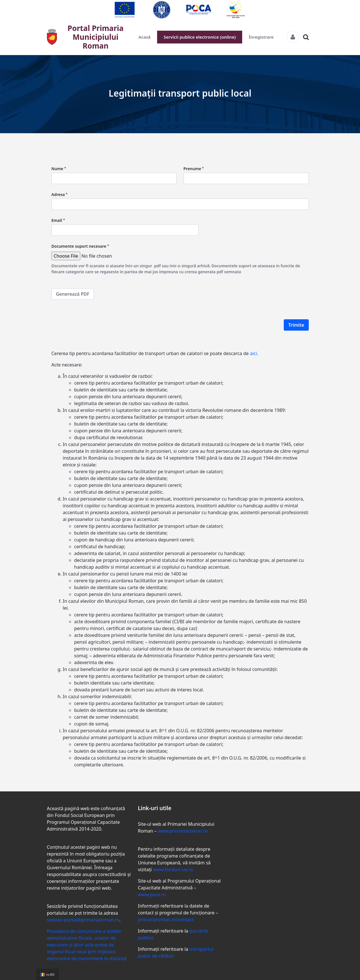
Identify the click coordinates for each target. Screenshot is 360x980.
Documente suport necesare (80, 246)
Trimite (296, 325)
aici (253, 353)
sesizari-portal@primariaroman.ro (83, 920)
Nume (59, 169)
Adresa (60, 194)
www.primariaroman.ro (183, 831)
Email (58, 220)
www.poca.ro (152, 894)
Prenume (194, 169)
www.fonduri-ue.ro (173, 870)
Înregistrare (261, 37)
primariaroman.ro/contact (166, 919)
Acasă (145, 37)
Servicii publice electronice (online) (200, 37)
